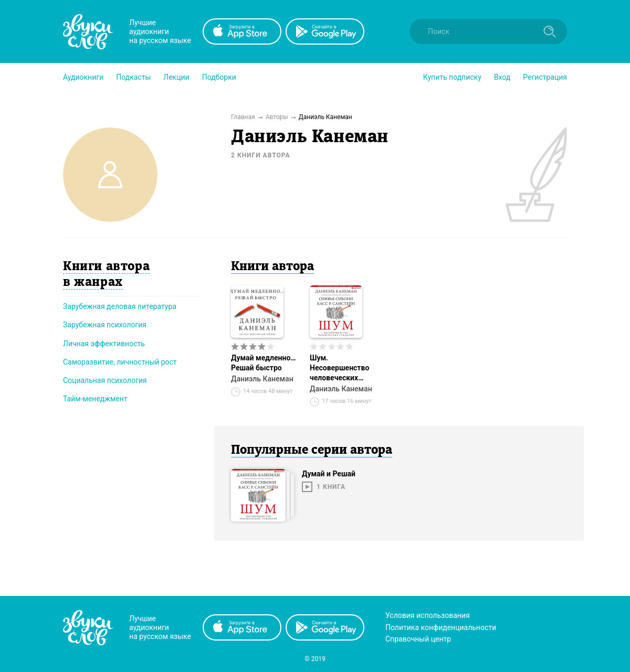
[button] (83, 77)
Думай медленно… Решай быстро (264, 363)
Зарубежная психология (105, 325)
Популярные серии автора (312, 451)
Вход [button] (502, 77)
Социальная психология (105, 380)
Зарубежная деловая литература (120, 306)
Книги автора (272, 267)
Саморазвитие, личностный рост (120, 362)
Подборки (219, 77)
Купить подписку (452, 77)
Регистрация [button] (545, 77)
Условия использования (428, 615)
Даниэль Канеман (262, 379)
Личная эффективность (104, 344)
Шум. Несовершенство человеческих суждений (339, 368)
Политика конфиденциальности (441, 627)
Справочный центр (418, 639)
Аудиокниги (83, 77)
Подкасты (133, 77)
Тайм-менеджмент (95, 399)
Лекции (176, 77)
